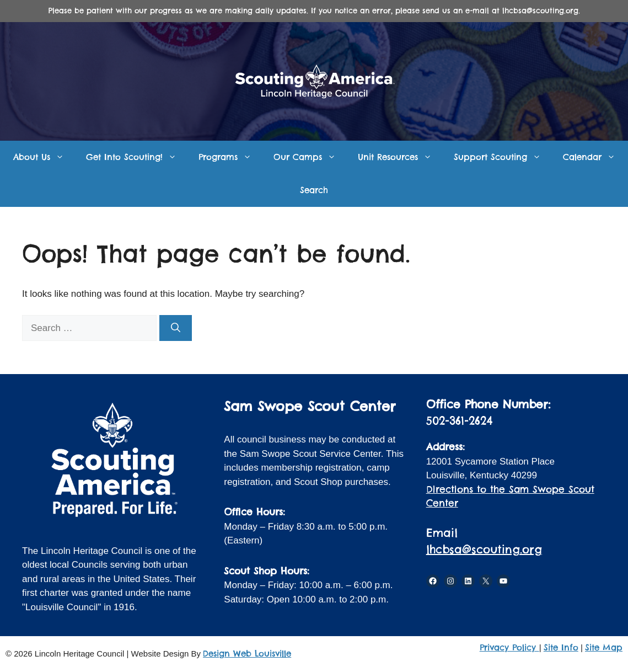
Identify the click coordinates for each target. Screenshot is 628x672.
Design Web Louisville (247, 654)
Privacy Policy (509, 647)
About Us (44, 157)
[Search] (176, 328)
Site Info (561, 647)
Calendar (595, 157)
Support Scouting (503, 157)
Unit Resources (400, 157)
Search (314, 190)
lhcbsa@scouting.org (484, 549)
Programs (230, 157)
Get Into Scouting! (137, 157)
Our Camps (310, 157)
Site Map (604, 647)
